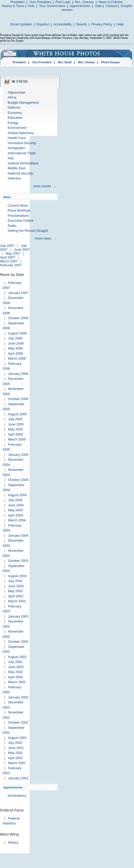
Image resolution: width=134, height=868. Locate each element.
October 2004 (18, 480)
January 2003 (18, 616)
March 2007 (9, 261)
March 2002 (17, 682)
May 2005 (15, 429)
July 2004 (15, 500)
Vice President (40, 2)
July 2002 (15, 662)
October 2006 (18, 318)
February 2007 (11, 265)
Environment (17, 128)
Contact (111, 6)
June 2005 (16, 424)
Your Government (52, 6)
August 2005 (17, 414)
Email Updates (21, 24)
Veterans (14, 178)
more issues (42, 186)
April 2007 (8, 257)
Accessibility (62, 24)
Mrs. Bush (65, 62)
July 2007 (7, 246)
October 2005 (18, 399)
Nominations (17, 796)
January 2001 (18, 778)
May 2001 (15, 753)
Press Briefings (19, 210)
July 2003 (15, 581)
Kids (31, 6)
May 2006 (15, 348)
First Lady (63, 2)
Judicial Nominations (23, 163)
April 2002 (15, 677)
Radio (12, 226)
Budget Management (23, 103)
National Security (20, 173)
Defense (14, 107)
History (13, 842)
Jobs (98, 6)
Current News (18, 205)
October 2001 (18, 722)
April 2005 (15, 434)
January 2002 (18, 697)
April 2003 (15, 596)
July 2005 (15, 419)
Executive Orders (21, 220)
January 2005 (18, 455)
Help (120, 24)
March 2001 (17, 763)
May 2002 (15, 672)
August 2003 (17, 576)
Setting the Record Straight (28, 231)
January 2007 (18, 293)
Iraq (11, 158)
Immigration (17, 148)
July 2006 (15, 338)
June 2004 (16, 505)
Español (43, 24)
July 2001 (15, 743)
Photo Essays (111, 62)
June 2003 (16, 586)
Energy (13, 123)
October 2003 (18, 561)
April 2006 (15, 353)
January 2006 (18, 374)
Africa (12, 97)
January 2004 (18, 535)
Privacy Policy (102, 24)
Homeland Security (22, 143)
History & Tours (13, 6)
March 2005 (17, 439)
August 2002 (17, 657)
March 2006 (17, 358)
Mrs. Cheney (84, 2)
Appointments (80, 6)
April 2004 (15, 515)
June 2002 (16, 667)
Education (15, 118)
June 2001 (16, 748)
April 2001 (15, 758)
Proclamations (18, 216)
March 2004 (17, 520)
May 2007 (13, 253)
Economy (15, 113)
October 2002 (18, 642)
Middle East (17, 168)
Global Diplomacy (21, 133)
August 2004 (17, 495)
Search (81, 24)
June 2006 (16, 343)
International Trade (22, 153)
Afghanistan (17, 92)
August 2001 (17, 738)
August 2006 (17, 333)
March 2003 (17, 601)
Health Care (17, 138)
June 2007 (22, 250)
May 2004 (15, 510)
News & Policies (110, 2)
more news (43, 238)
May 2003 (15, 591)
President (18, 2)
